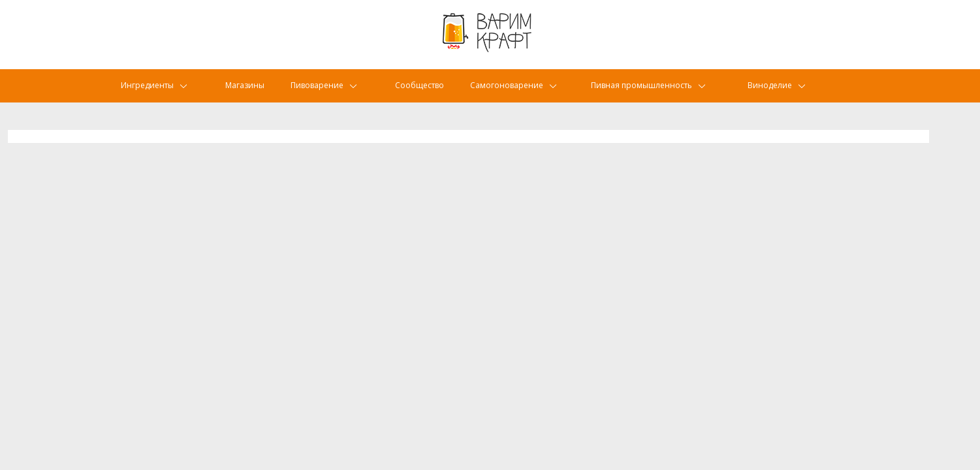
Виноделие (786, 94)
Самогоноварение (524, 94)
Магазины (247, 94)
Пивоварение (325, 94)
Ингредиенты (150, 94)
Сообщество (429, 94)
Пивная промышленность (661, 94)
